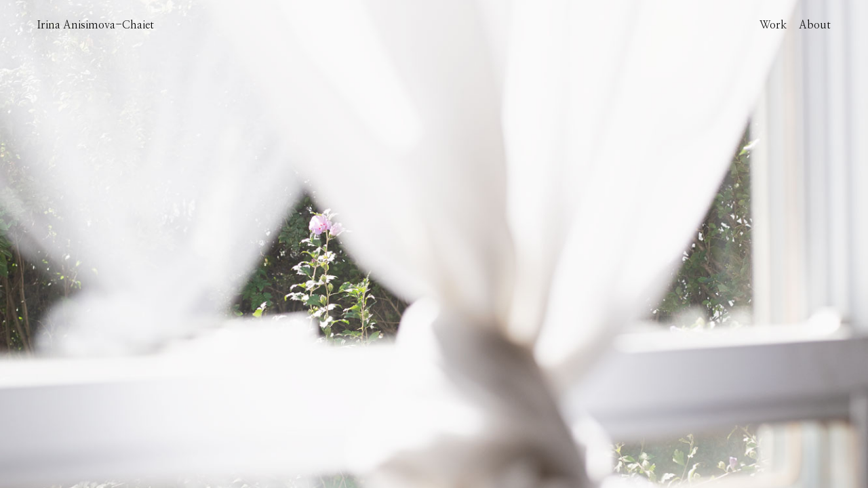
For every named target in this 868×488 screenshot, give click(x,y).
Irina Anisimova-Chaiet (96, 25)
